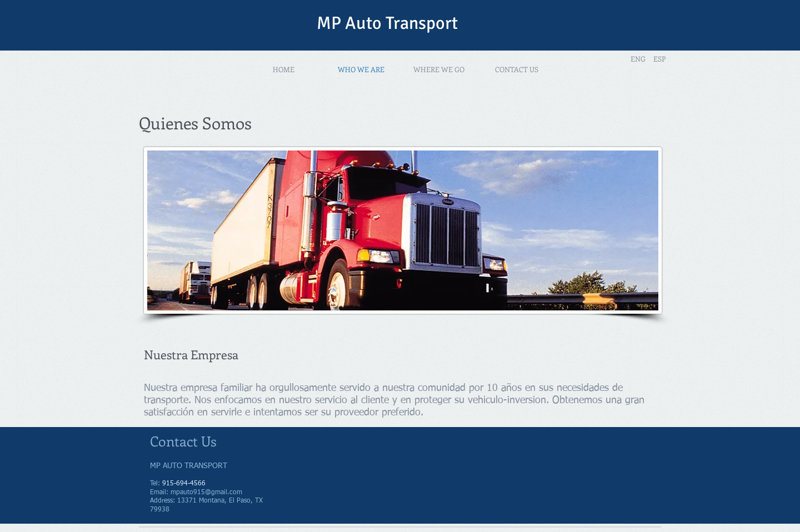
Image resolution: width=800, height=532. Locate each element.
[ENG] (638, 59)
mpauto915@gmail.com (206, 493)
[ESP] (659, 59)
